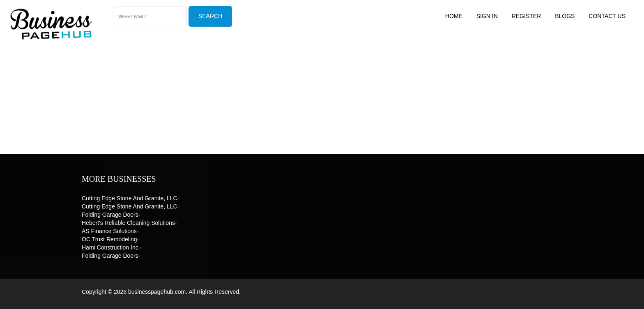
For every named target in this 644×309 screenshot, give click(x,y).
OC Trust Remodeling (109, 239)
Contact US (607, 16)
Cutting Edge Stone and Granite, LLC (130, 198)
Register (527, 16)
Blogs (565, 16)
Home (454, 16)
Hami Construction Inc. (111, 247)
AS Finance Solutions (109, 231)
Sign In (487, 16)
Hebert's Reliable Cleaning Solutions (128, 223)
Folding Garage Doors (110, 215)
